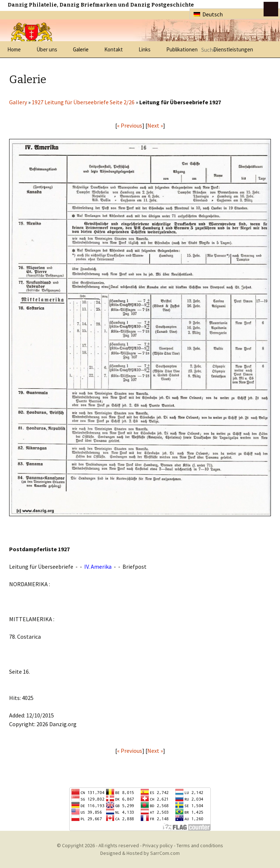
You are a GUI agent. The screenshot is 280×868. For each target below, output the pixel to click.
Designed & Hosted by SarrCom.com (140, 853)
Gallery (18, 102)
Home (14, 49)
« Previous (130, 125)
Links (145, 49)
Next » (155, 125)
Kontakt (114, 49)
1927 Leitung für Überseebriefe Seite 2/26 (83, 102)
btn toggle (271, 9)
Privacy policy (158, 845)
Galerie (81, 49)
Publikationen (182, 49)
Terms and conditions (200, 845)
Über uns (47, 49)
